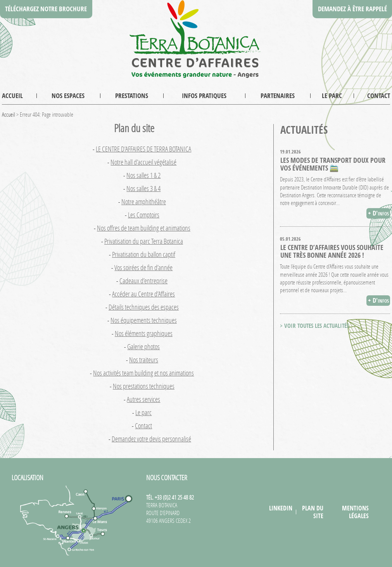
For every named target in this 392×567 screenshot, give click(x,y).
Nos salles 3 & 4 (143, 188)
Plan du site (313, 512)
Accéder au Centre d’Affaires (143, 294)
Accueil (12, 96)
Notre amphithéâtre (144, 202)
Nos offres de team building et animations (144, 228)
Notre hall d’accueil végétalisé (143, 162)
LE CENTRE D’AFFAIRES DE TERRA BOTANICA (143, 149)
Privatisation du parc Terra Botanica (144, 241)
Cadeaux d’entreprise (143, 281)
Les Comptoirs (144, 215)
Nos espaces (68, 96)
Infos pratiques (204, 96)
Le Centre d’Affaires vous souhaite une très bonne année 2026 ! (332, 251)
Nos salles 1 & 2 (143, 175)
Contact (379, 96)
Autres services (143, 399)
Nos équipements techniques (144, 320)
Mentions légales (355, 512)
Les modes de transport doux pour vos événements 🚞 (333, 164)
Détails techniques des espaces (144, 307)
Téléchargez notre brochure (46, 9)
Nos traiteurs (144, 360)
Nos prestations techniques (144, 386)
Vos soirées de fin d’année (143, 267)
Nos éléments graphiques (144, 333)
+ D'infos (378, 213)
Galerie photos (143, 346)
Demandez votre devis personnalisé (151, 439)
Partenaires (278, 96)
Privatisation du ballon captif (144, 254)
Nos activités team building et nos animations (143, 373)
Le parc (332, 96)
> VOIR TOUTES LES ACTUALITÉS (314, 326)
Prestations (132, 96)
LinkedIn (281, 508)
